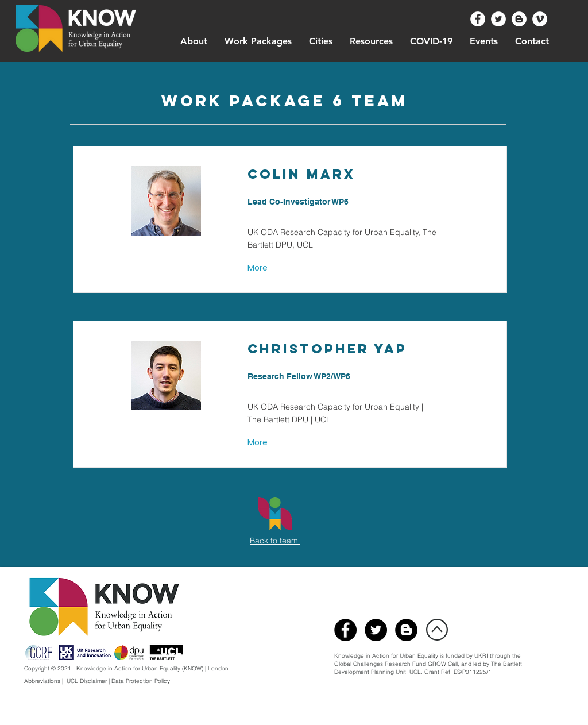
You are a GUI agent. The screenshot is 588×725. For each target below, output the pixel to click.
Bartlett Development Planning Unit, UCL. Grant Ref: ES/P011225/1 (428, 668)
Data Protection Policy (141, 681)
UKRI (482, 656)
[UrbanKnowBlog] (406, 630)
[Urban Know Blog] (519, 19)
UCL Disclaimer (87, 681)
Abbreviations (43, 681)
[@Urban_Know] (498, 19)
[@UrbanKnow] (478, 19)
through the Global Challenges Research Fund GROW (428, 660)
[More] (259, 268)
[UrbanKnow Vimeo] (540, 19)
